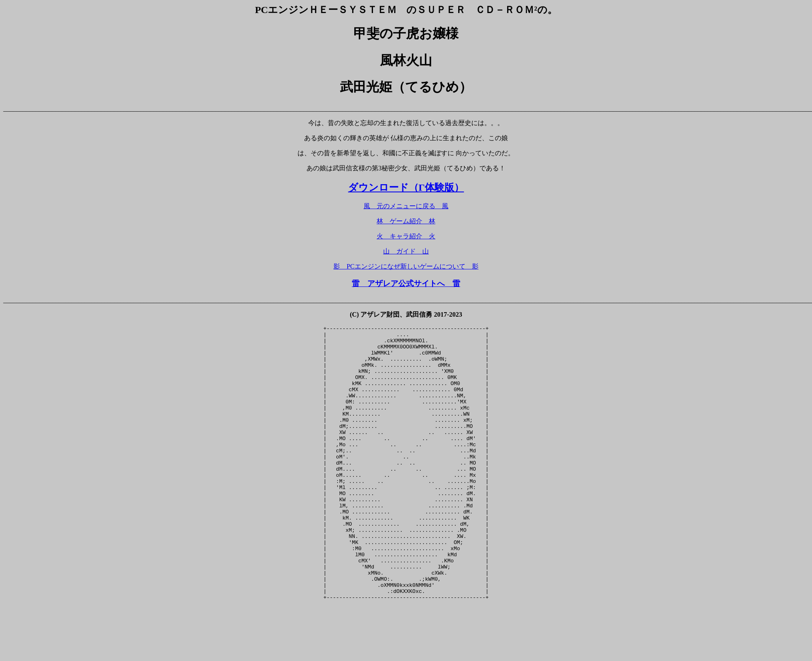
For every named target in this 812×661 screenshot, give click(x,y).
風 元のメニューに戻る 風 (406, 206)
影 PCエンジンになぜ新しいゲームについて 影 (406, 266)
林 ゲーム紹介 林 (406, 221)
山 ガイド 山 (406, 251)
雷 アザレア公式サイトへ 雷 (406, 283)
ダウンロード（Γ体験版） (406, 187)
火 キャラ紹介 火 (406, 236)
